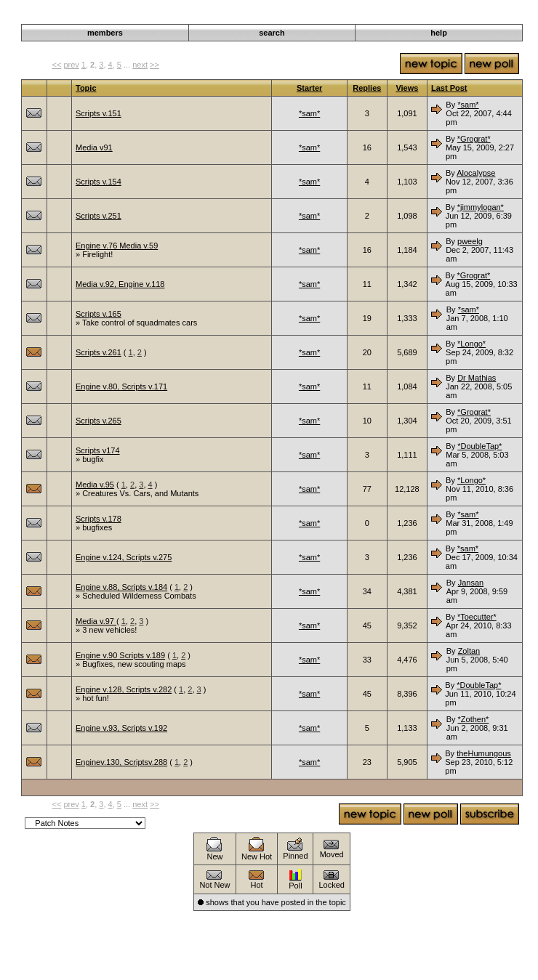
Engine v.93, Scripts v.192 (121, 728)
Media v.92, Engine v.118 (120, 284)
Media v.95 (95, 485)
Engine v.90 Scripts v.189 (120, 655)
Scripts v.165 (99, 314)
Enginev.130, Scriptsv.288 (121, 762)
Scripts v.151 (99, 113)
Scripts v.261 (99, 352)
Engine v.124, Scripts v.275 (124, 557)
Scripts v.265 (99, 421)
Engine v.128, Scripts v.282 (124, 689)
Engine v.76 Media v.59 (117, 246)
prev (71, 65)
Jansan (471, 583)
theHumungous (484, 753)
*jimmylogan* (481, 207)
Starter (309, 88)
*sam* (309, 113)
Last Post (449, 88)
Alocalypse (476, 173)
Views (407, 88)
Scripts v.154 (99, 182)
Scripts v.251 (99, 216)
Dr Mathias (477, 378)
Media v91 (94, 147)
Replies (367, 88)
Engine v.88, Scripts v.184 (121, 587)
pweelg (470, 241)
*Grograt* (474, 139)
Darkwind (384, 16)
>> (154, 65)
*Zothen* (474, 719)
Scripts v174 (98, 450)
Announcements (438, 16)
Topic (86, 88)
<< (56, 65)
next (140, 65)
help (439, 33)
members (105, 33)
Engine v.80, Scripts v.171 (121, 386)
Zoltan (469, 651)
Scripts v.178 (99, 519)
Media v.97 (96, 621)
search (272, 33)
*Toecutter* (477, 617)
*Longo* (471, 344)
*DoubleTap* (479, 446)
